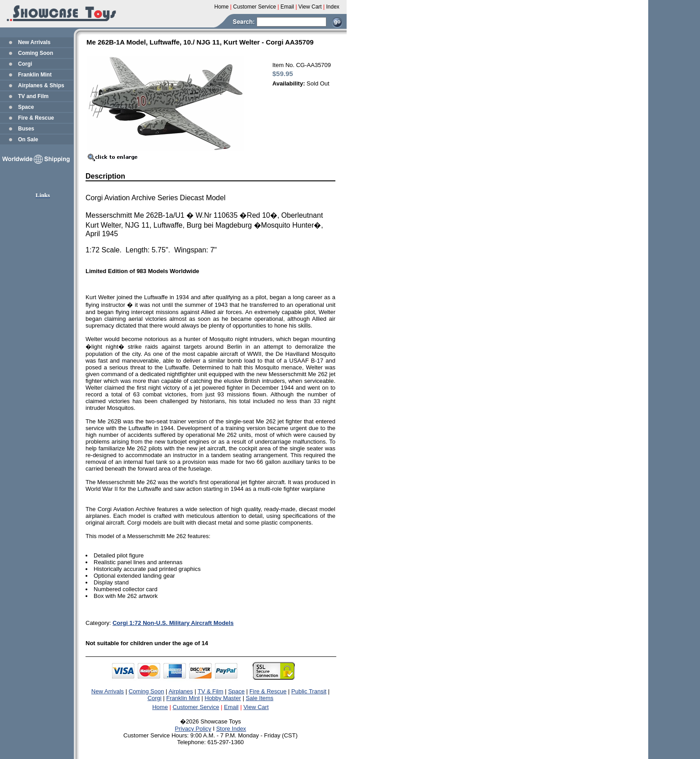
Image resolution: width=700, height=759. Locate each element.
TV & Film (210, 691)
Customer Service (196, 707)
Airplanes (181, 691)
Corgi (25, 64)
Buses (26, 129)
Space (26, 107)
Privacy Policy (193, 729)
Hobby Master (223, 698)
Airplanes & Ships (41, 85)
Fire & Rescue (36, 118)
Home (160, 707)
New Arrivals (34, 42)
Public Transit (309, 691)
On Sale (28, 139)
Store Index (231, 729)
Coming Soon (36, 53)
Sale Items (260, 698)
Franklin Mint (35, 75)
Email (232, 707)
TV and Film (33, 96)
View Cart (256, 707)
